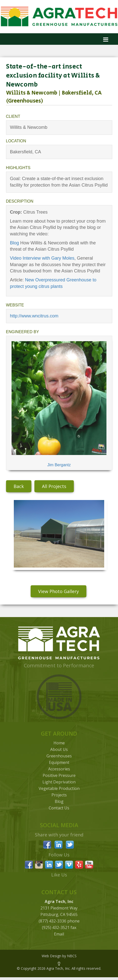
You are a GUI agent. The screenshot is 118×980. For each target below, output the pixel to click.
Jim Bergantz (59, 465)
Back (19, 486)
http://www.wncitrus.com (34, 316)
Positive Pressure (59, 775)
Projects (59, 795)
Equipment (59, 762)
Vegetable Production (59, 788)
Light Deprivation (59, 782)
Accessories (59, 769)
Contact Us (59, 808)
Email (59, 934)
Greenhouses (59, 756)
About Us (59, 749)
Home (59, 743)
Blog (15, 243)
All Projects (54, 486)
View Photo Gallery (58, 591)
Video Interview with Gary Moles (42, 258)
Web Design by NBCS (59, 956)
